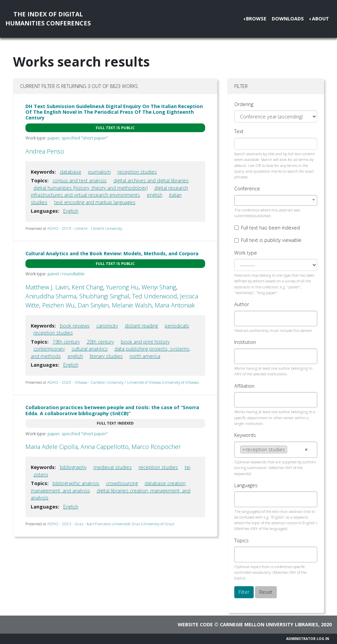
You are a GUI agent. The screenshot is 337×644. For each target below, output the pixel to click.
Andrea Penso (45, 151)
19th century (66, 342)
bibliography (73, 467)
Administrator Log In (308, 639)
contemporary (49, 349)
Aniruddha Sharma (51, 296)
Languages (246, 485)
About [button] (320, 19)
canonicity (107, 326)
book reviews (75, 326)
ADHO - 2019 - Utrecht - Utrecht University (85, 228)
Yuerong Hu (122, 287)
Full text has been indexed (270, 228)
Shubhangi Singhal (104, 296)
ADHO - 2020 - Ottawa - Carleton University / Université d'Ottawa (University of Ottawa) (123, 382)
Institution (245, 342)
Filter (244, 592)
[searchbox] (242, 318)
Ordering (244, 104)
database (71, 172)
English (71, 211)
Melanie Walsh (132, 305)
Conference (247, 189)
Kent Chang (87, 287)
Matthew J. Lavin (47, 287)
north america (145, 356)
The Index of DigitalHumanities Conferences (48, 19)
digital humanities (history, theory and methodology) (91, 188)
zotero (41, 475)
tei (188, 467)
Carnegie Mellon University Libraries (269, 624)
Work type (246, 253)
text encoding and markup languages (95, 202)
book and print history (145, 342)
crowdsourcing (122, 483)
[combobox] (276, 200)
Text (239, 131)
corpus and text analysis (80, 180)
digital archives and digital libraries (151, 180)
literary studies (106, 356)
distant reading (141, 326)
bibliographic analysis (76, 483)
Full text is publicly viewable (271, 240)
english (155, 195)
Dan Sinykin (93, 305)
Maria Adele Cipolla (52, 447)
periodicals (177, 326)
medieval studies (113, 467)
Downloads (288, 19)
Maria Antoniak (175, 305)
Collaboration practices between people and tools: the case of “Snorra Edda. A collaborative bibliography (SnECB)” (112, 410)
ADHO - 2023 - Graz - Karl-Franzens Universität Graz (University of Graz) (111, 524)
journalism (99, 172)
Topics (241, 540)
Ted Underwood (155, 296)
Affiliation (244, 386)
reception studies (137, 172)
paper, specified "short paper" (78, 138)
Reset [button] (266, 592)
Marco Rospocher (156, 447)
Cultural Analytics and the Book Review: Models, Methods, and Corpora (112, 253)
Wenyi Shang (159, 287)
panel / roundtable (66, 274)
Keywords (245, 435)
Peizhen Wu (58, 305)
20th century (100, 342)
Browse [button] (256, 19)
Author (242, 304)
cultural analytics (90, 349)
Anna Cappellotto (105, 447)
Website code (195, 624)
